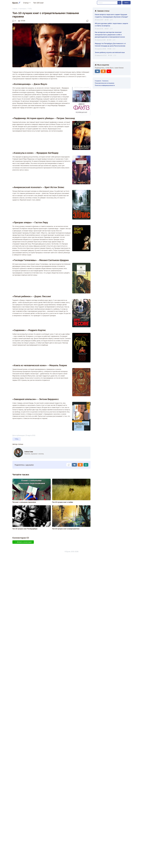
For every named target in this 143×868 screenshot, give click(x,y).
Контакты (105, 81)
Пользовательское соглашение (105, 83)
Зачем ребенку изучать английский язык (110, 52)
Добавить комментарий (23, 542)
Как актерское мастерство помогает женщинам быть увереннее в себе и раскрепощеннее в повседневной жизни (110, 34)
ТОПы (30, 9)
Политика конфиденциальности (105, 85)
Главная (15, 9)
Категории (23, 9)
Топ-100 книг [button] (38, 3)
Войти (126, 3)
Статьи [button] (26, 3)
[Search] (107, 3)
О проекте (98, 81)
